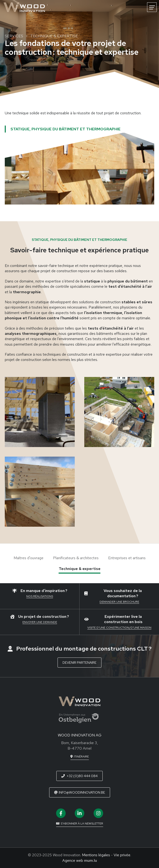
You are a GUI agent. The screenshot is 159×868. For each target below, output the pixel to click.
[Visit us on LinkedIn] (79, 813)
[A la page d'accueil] (24, 7)
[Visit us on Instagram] (98, 813)
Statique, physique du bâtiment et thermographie (66, 129)
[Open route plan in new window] (80, 757)
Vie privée (122, 855)
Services (14, 36)
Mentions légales (96, 855)
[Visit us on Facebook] (61, 813)
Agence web (73, 860)
